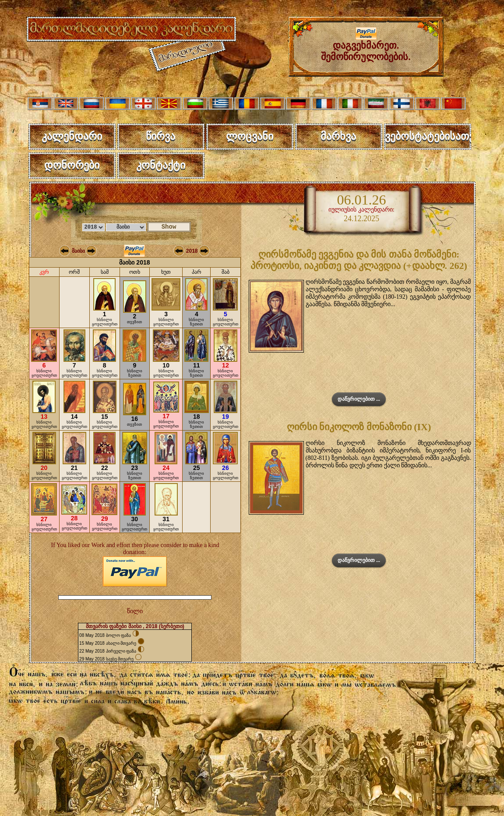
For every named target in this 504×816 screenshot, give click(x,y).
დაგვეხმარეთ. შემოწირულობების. (366, 47)
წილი (135, 611)
